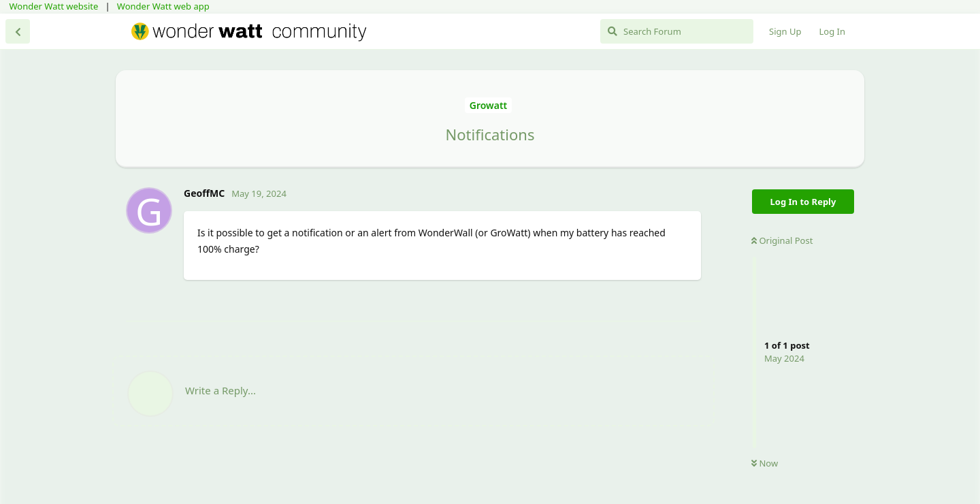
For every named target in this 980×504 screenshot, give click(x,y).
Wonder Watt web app (163, 6)
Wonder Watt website (54, 6)
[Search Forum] (677, 31)
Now (765, 463)
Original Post (782, 240)
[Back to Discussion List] (18, 31)
